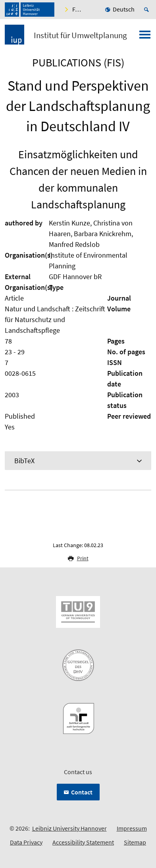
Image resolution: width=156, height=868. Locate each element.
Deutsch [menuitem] (124, 9)
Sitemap (135, 842)
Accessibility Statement (83, 842)
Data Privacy (26, 842)
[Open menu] (145, 37)
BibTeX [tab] (24, 461)
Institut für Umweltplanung (80, 35)
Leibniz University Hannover (69, 828)
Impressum (132, 828)
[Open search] (148, 10)
